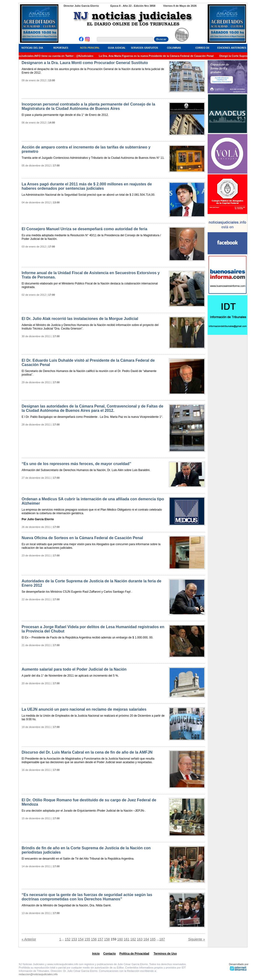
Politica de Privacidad (134, 954)
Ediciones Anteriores (232, 48)
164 (146, 939)
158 (107, 939)
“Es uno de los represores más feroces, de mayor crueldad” (76, 464)
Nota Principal (90, 48)
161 (127, 939)
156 (94, 939)
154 (81, 939)
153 (74, 939)
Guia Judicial (117, 48)
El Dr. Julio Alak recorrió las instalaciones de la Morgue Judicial (80, 319)
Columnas (174, 48)
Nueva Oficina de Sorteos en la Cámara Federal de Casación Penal (82, 538)
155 (87, 939)
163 (140, 939)
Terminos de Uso (165, 954)
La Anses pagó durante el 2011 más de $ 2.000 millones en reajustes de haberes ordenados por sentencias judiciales (87, 186)
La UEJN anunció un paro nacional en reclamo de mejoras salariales (84, 709)
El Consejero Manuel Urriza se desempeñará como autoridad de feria (84, 229)
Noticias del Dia (32, 48)
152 (68, 939)
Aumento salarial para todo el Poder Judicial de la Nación (74, 669)
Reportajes (61, 48)
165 (153, 939)
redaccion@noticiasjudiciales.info (38, 974)
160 (120, 939)
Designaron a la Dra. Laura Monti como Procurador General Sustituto (85, 63)
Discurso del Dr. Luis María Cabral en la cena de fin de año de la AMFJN (87, 752)
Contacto (110, 954)
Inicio (96, 954)
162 (133, 939)
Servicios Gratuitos (145, 48)
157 (100, 939)
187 (162, 939)
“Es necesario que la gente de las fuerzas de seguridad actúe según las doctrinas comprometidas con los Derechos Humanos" (87, 897)
